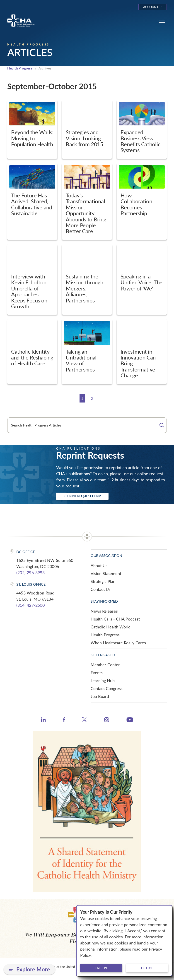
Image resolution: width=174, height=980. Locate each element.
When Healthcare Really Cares (118, 643)
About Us (99, 565)
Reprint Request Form (82, 496)
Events (97, 673)
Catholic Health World (111, 627)
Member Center (105, 665)
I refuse (147, 968)
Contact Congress (107, 688)
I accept (101, 968)
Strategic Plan (103, 581)
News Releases (104, 611)
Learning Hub (103, 680)
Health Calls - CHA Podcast (115, 619)
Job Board (100, 696)
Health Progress (20, 68)
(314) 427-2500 (30, 605)
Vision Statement (106, 573)
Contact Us (101, 589)
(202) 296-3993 (30, 573)
